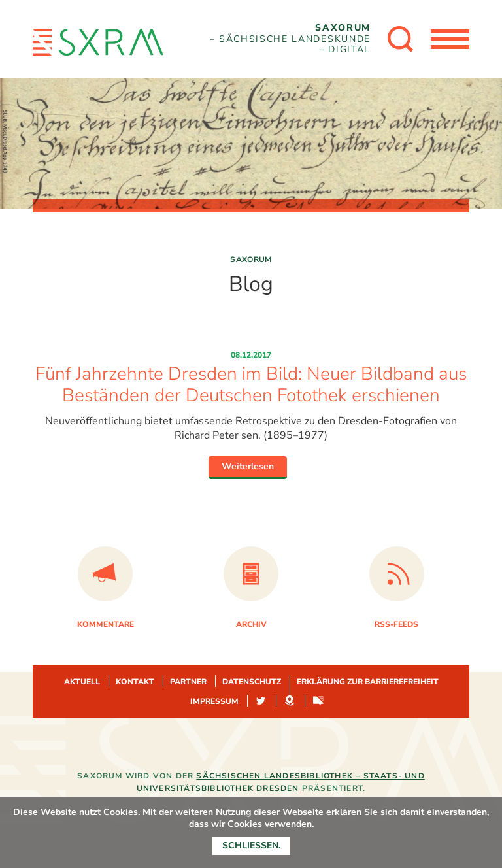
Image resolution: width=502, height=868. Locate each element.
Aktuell (82, 682)
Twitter (261, 701)
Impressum (214, 701)
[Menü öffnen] (450, 39)
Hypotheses (290, 701)
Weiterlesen (248, 466)
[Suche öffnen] (400, 39)
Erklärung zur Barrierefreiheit (368, 682)
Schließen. (251, 845)
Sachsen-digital (318, 701)
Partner (188, 682)
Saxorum (251, 259)
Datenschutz (252, 682)
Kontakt (135, 682)
